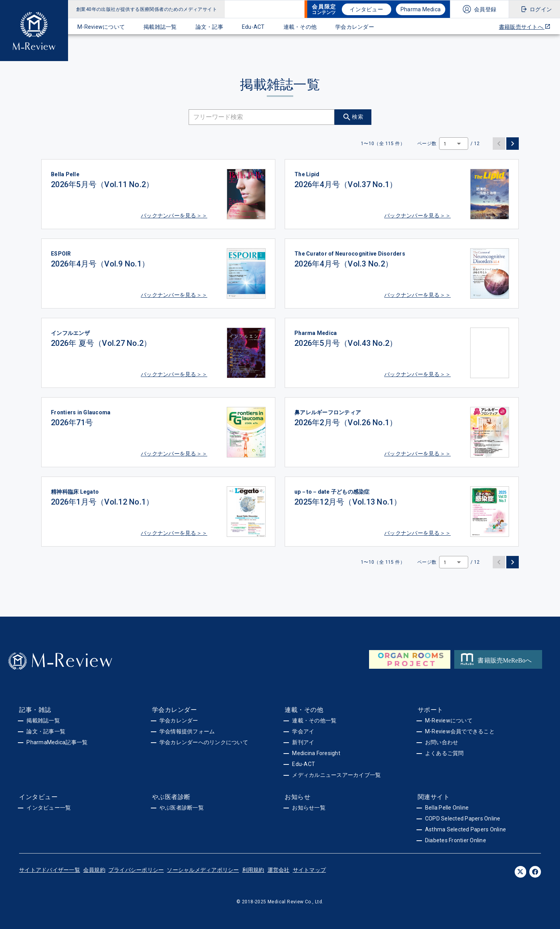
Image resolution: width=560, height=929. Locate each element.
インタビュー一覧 (49, 808)
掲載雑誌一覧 (160, 27)
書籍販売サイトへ (525, 27)
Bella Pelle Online (447, 808)
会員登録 (485, 9)
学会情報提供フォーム (187, 731)
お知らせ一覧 (309, 808)
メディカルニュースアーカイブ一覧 (336, 775)
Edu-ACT (253, 27)
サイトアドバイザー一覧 (50, 870)
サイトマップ (310, 870)
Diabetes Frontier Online (456, 840)
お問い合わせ (442, 742)
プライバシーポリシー (136, 870)
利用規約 (253, 870)
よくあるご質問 (444, 753)
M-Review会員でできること (460, 731)
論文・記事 (209, 27)
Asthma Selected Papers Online (465, 829)
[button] (454, 144)
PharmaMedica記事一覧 (57, 742)
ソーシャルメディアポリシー (203, 870)
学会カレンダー (355, 27)
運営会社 (279, 870)
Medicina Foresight (316, 753)
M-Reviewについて (101, 27)
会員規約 (94, 870)
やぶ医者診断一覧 (182, 808)
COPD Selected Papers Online (463, 819)
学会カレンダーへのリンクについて (204, 742)
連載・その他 (300, 27)
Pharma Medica (421, 9)
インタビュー (366, 9)
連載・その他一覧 (314, 720)
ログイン (541, 9)
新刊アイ (303, 742)
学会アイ (303, 731)
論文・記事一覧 (46, 731)
